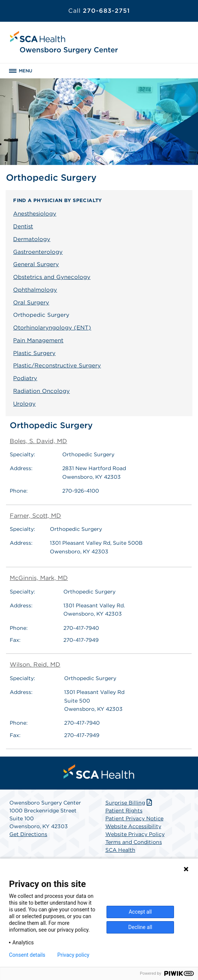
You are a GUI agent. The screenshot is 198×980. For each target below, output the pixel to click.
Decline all (140, 927)
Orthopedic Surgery (41, 315)
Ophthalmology (35, 290)
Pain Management (38, 340)
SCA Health (120, 850)
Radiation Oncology (41, 391)
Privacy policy (73, 955)
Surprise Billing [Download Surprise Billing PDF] (130, 803)
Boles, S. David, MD (38, 441)
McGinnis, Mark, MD (39, 578)
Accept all (140, 912)
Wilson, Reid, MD (35, 665)
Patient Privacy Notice (134, 818)
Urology (24, 404)
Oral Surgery (31, 303)
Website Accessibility (133, 826)
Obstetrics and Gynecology (52, 277)
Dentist (23, 226)
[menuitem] (99, 772)
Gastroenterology (38, 252)
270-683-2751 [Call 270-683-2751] (99, 11)
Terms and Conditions (134, 842)
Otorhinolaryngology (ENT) (52, 328)
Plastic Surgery (34, 353)
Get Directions (28, 834)
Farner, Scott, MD (35, 516)
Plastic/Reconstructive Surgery (57, 366)
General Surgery (36, 264)
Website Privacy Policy (135, 834)
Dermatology (32, 239)
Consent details (27, 955)
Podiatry (25, 378)
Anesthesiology (35, 214)
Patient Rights (124, 811)
